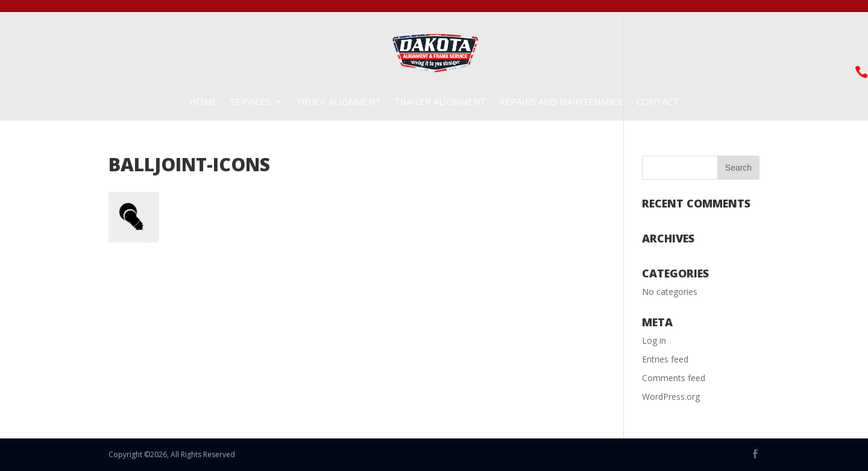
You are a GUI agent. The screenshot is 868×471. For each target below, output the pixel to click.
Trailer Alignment (440, 102)
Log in (654, 340)
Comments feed (674, 378)
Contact (658, 102)
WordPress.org (671, 397)
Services (250, 102)
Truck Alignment (338, 102)
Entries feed (665, 359)
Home (203, 102)
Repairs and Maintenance (561, 102)
